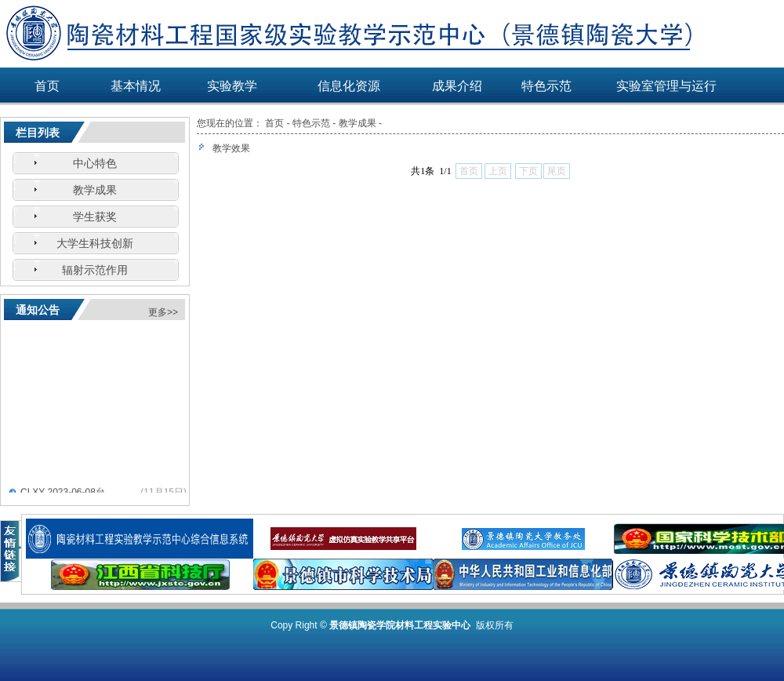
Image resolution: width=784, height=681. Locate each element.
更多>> (163, 312)
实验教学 (232, 86)
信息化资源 (349, 86)
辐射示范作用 (95, 270)
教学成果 (95, 190)
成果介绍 (457, 86)
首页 (47, 86)
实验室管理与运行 (666, 86)
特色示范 (546, 86)
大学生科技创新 (95, 243)
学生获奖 (95, 217)
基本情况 (136, 86)
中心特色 (95, 163)
